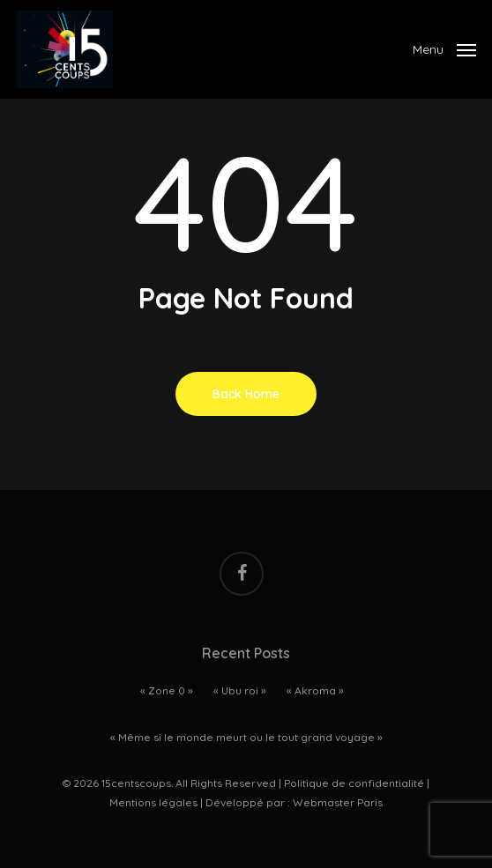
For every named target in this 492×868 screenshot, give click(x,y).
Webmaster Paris (338, 802)
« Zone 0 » (167, 690)
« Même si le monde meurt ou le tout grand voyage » (246, 737)
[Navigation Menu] (444, 48)
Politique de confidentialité (354, 783)
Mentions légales (153, 802)
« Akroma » (315, 690)
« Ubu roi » (240, 690)
